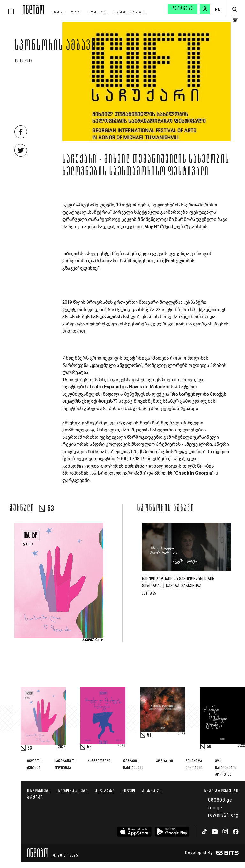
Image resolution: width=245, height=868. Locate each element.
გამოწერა (183, 9)
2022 (241, 746)
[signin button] (205, 9)
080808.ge (220, 800)
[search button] (235, 9)
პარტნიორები (99, 761)
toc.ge (215, 808)
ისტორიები (39, 791)
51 (149, 735)
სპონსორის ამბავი (55, 47)
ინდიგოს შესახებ (34, 765)
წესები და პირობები (194, 765)
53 (30, 748)
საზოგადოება (73, 791)
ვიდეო (128, 791)
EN (218, 10)
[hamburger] (11, 7)
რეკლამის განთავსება (133, 765)
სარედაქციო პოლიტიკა (64, 765)
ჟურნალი (152, 791)
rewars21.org (223, 815)
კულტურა (105, 791)
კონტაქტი (164, 761)
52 (89, 747)
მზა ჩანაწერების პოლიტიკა (226, 768)
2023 (62, 747)
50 (209, 747)
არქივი (35, 797)
